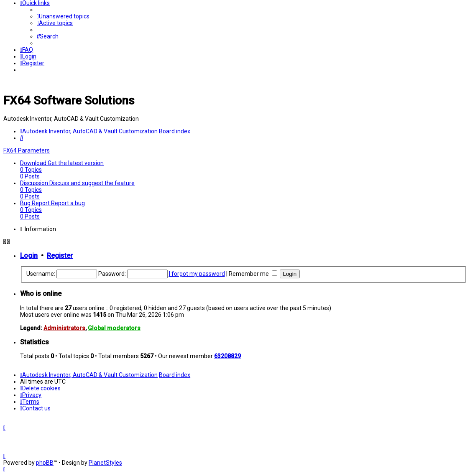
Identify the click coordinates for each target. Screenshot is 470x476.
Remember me (253, 274)
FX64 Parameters (27, 150)
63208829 (227, 356)
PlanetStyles (105, 463)
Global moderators (114, 328)
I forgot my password (197, 274)
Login (29, 256)
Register (60, 256)
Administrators (64, 328)
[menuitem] (63, 16)
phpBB (45, 463)
